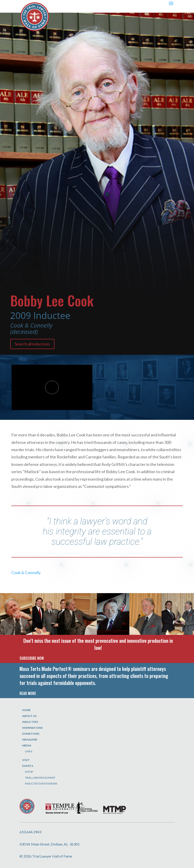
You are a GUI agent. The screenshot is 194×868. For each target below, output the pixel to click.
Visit (26, 760)
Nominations (32, 728)
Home (26, 710)
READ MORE (28, 693)
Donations (31, 734)
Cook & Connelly (26, 572)
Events (28, 766)
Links (29, 751)
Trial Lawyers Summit (40, 778)
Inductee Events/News (41, 784)
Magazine (30, 740)
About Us (29, 716)
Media (27, 745)
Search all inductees (32, 344)
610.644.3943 (30, 832)
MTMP (29, 772)
